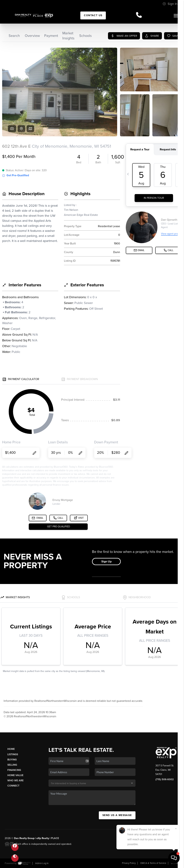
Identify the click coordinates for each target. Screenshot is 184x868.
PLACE (55, 838)
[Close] (176, 829)
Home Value (15, 775)
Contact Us (93, 15)
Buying (12, 760)
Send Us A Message (117, 815)
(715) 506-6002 (165, 779)
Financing (14, 770)
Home (11, 749)
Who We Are (15, 780)
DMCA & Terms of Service (153, 863)
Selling (12, 765)
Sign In (170, 4)
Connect (13, 786)
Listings (13, 754)
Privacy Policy (129, 863)
